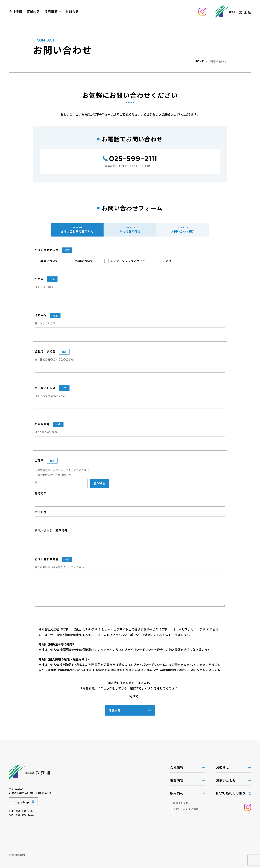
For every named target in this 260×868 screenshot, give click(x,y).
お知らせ (72, 11)
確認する (113, 710)
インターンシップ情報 (186, 809)
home (199, 61)
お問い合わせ (226, 780)
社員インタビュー (183, 803)
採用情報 (51, 11)
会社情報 (16, 11)
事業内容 (33, 11)
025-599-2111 (133, 158)
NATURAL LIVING (230, 793)
